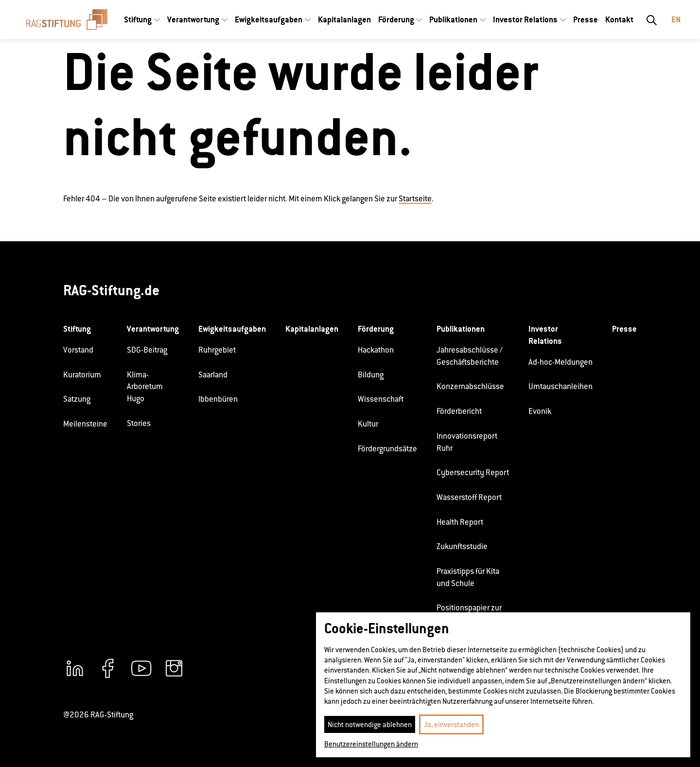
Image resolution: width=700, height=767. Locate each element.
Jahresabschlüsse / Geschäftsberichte (470, 356)
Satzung (77, 399)
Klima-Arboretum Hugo (145, 387)
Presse (586, 19)
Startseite (415, 199)
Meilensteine (85, 424)
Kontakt (619, 19)
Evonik (540, 411)
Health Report (460, 522)
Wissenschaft (381, 399)
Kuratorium (82, 375)
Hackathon (376, 350)
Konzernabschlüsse (470, 386)
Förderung (396, 19)
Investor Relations (525, 19)
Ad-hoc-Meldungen (560, 362)
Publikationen (453, 19)
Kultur (368, 424)
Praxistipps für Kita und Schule (468, 577)
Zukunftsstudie (462, 546)
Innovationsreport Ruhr (467, 442)
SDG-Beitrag (147, 350)
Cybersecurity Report (473, 473)
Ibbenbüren (218, 399)
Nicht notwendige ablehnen (370, 724)
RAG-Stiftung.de (111, 290)
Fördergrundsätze (387, 449)
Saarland (213, 375)
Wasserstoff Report (469, 497)
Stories (139, 423)
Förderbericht (459, 411)
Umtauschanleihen (560, 386)
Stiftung (138, 19)
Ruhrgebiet (217, 350)
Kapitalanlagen (344, 19)
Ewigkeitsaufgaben (269, 19)
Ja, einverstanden (451, 724)
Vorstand (78, 350)
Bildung (371, 375)
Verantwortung (193, 19)
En (676, 19)
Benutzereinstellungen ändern (371, 744)
